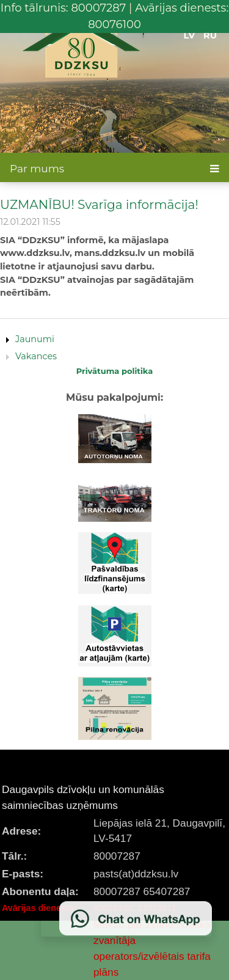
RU (210, 35)
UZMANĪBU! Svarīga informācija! (99, 204)
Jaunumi (35, 339)
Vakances (36, 356)
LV (190, 35)
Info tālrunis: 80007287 (64, 8)
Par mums (37, 169)
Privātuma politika (115, 371)
